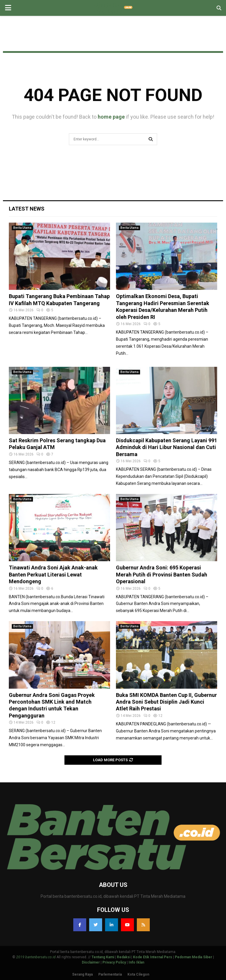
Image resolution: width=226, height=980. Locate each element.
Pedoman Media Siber (193, 957)
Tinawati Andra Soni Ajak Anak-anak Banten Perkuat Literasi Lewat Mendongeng (53, 574)
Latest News (27, 209)
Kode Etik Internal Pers (153, 957)
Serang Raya (82, 974)
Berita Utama (22, 228)
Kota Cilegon (138, 974)
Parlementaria (110, 974)
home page (111, 117)
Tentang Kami (103, 957)
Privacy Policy (114, 962)
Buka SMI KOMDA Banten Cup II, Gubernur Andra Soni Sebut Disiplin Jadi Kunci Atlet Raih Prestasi (166, 702)
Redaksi (124, 957)
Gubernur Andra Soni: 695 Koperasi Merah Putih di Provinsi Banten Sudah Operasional (162, 574)
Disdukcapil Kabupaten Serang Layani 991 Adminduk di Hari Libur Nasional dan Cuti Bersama (167, 447)
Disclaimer (91, 962)
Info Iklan (136, 962)
